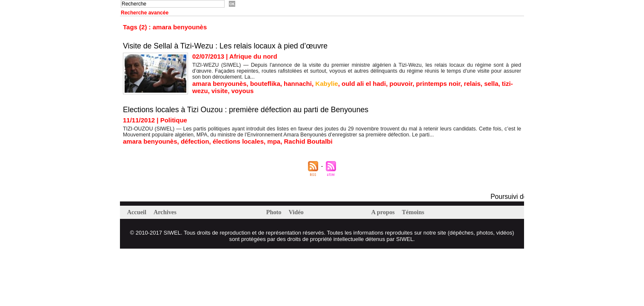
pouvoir (401, 84)
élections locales (238, 141)
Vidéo (298, 212)
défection (195, 141)
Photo (275, 212)
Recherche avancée (145, 13)
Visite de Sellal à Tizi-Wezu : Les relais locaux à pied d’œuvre (227, 46)
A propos (384, 212)
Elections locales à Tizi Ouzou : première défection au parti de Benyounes (248, 110)
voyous (243, 91)
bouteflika (265, 84)
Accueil (138, 212)
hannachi (298, 84)
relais (472, 84)
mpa (274, 141)
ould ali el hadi (364, 84)
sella (491, 84)
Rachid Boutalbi (308, 141)
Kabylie (326, 84)
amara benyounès (219, 84)
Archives (167, 212)
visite (219, 91)
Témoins (415, 212)
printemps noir (438, 84)
